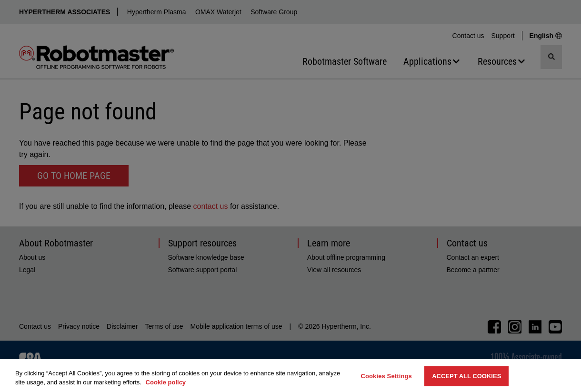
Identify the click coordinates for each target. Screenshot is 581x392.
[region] (290, 376)
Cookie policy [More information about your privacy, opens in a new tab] (166, 382)
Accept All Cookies (466, 376)
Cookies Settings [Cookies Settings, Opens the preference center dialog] (386, 376)
